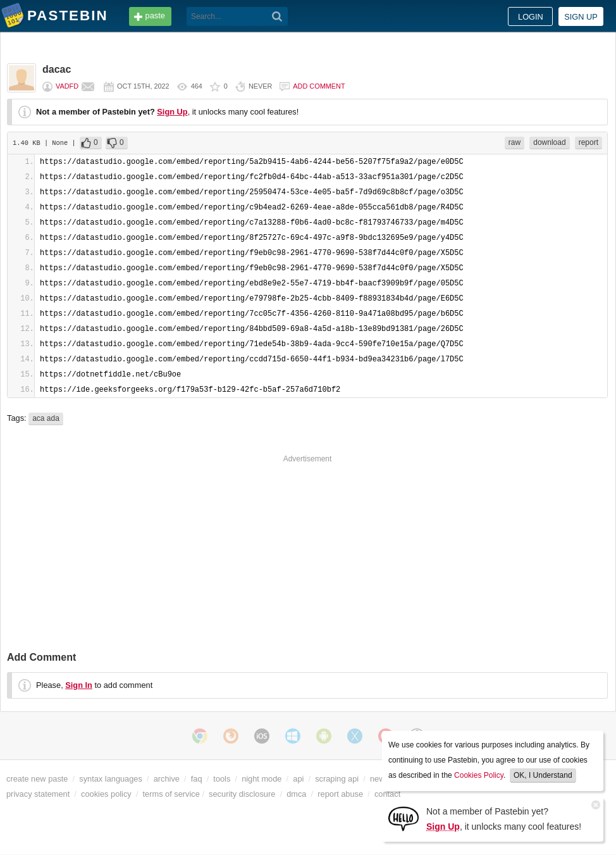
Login (531, 17)
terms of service (171, 794)
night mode (262, 779)
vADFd (67, 86)
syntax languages (111, 779)
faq (197, 779)
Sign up (581, 17)
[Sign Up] (403, 818)
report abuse (340, 794)
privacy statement (38, 794)
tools (222, 779)
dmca (296, 794)
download (549, 142)
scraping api (337, 779)
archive (167, 779)
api (298, 779)
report (588, 142)
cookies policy (106, 794)
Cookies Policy (479, 775)
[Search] (277, 16)
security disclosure (242, 794)
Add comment (319, 86)
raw (514, 142)
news (379, 779)
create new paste (37, 779)
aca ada (46, 418)
